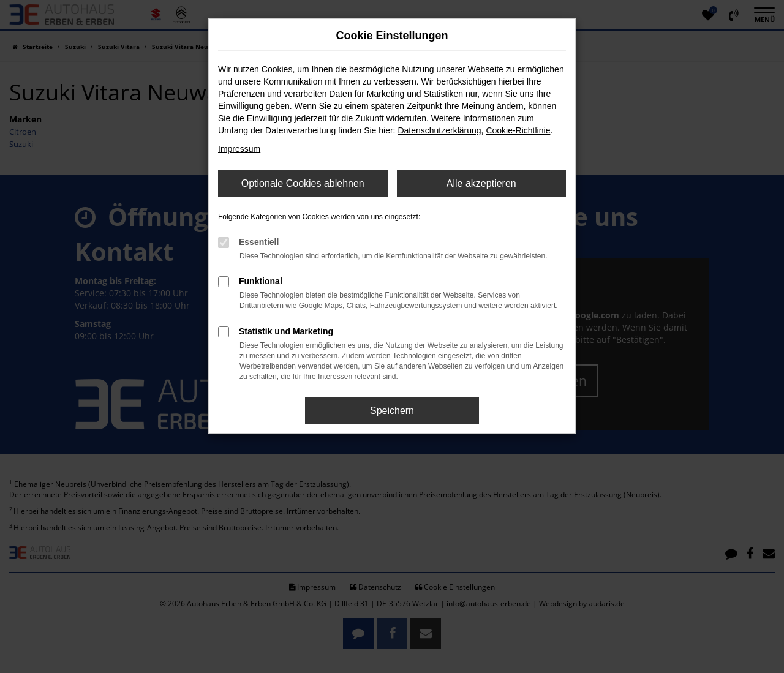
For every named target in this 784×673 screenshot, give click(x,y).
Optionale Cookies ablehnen (303, 183)
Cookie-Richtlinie (518, 130)
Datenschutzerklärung (439, 130)
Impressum (239, 149)
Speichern (392, 411)
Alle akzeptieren (481, 183)
